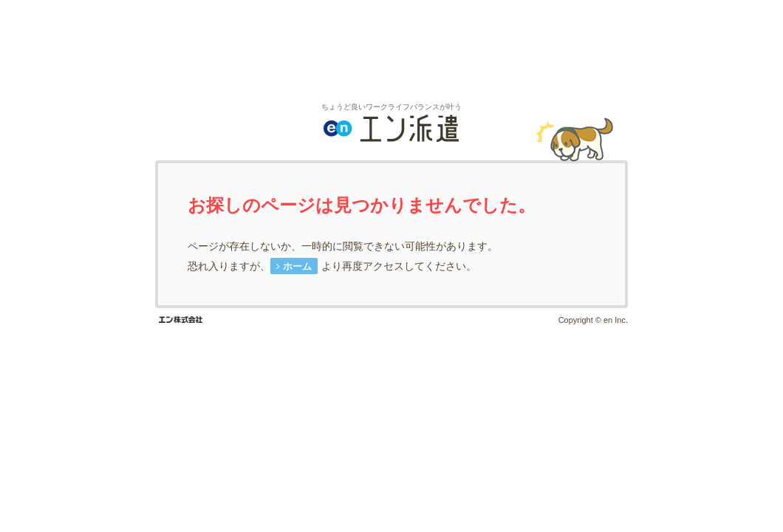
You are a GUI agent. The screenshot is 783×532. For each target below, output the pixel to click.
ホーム (297, 266)
